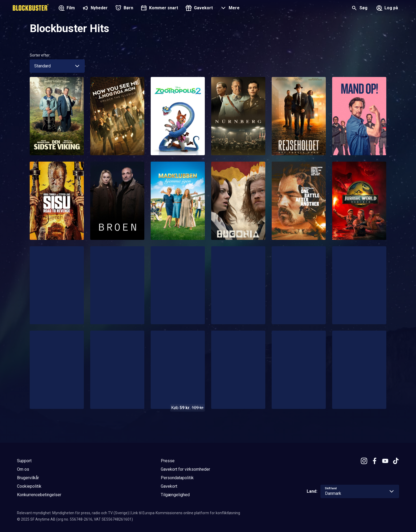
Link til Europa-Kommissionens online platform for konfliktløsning (186, 513)
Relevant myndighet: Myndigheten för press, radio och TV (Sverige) (73, 513)
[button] (229, 8)
